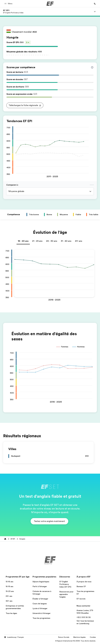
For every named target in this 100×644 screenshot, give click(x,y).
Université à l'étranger (42, 613)
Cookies (93, 637)
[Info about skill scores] (92, 67)
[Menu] (95, 12)
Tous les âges (11, 613)
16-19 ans (10, 586)
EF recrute (81, 599)
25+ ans (9, 596)
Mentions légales (79, 637)
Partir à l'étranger (40, 586)
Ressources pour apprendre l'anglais (66, 594)
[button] (9, 4)
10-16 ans (10, 582)
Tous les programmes (41, 618)
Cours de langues (40, 604)
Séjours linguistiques (41, 582)
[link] (13, 12)
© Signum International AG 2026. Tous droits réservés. (76, 641)
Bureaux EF (81, 586)
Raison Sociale (64, 637)
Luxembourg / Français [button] (14, 637)
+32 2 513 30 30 (84, 617)
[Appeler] (95, 4)
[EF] (50, 4)
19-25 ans (10, 591)
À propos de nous (84, 582)
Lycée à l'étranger (40, 608)
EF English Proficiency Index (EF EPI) (65, 584)
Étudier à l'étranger (40, 599)
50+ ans (9, 601)
